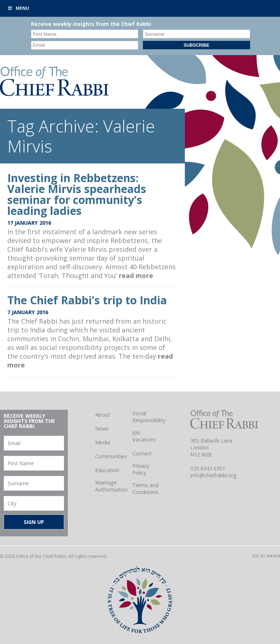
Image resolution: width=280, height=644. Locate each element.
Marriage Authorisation (111, 486)
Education (107, 470)
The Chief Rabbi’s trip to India (87, 300)
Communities (111, 456)
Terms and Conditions (145, 489)
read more (136, 275)
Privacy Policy (141, 469)
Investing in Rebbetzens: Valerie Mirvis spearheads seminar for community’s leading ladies (77, 194)
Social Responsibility (149, 417)
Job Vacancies (144, 436)
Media (103, 442)
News (102, 429)
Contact (142, 453)
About (103, 415)
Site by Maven (266, 556)
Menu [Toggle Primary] (18, 8)
